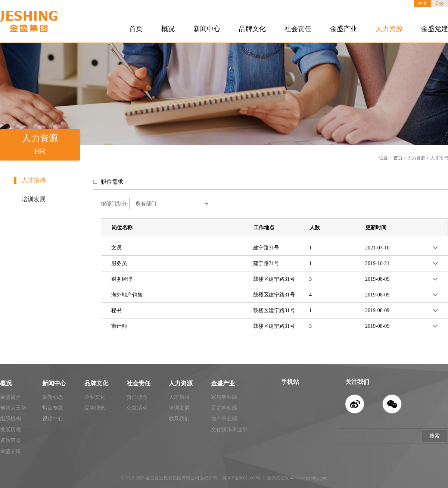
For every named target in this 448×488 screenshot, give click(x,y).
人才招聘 (34, 180)
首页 (136, 29)
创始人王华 (13, 408)
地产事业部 (224, 419)
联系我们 (179, 419)
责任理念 (137, 397)
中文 (423, 3)
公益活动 (137, 408)
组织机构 (10, 419)
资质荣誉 (10, 440)
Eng (440, 3)
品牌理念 (95, 408)
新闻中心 (207, 29)
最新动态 (53, 397)
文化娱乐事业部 (229, 430)
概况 (168, 29)
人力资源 (389, 29)
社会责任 (298, 29)
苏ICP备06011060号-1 (244, 478)
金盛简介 (10, 397)
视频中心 (53, 419)
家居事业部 (224, 397)
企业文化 (95, 397)
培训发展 (34, 199)
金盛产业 (343, 29)
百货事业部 (224, 408)
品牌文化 (252, 29)
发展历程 (10, 430)
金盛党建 (435, 29)
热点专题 (53, 408)
